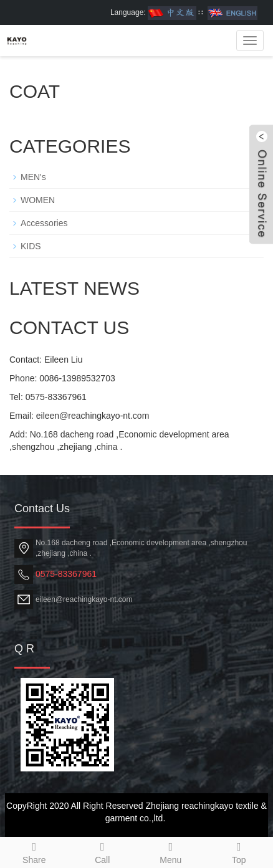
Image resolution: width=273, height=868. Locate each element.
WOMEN (38, 200)
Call (103, 851)
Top (239, 851)
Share (34, 851)
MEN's (33, 177)
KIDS (31, 246)
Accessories (44, 223)
